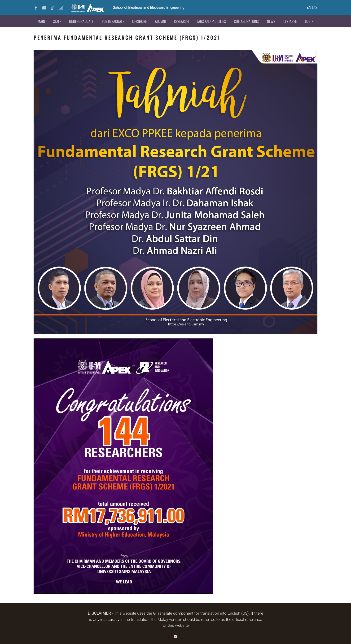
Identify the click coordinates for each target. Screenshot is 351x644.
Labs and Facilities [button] (211, 21)
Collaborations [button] (246, 21)
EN (309, 8)
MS (315, 8)
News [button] (271, 21)
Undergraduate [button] (81, 21)
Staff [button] (57, 21)
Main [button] (41, 21)
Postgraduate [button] (113, 21)
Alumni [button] (160, 21)
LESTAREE (290, 21)
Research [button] (181, 21)
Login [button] (309, 21)
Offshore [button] (140, 21)
